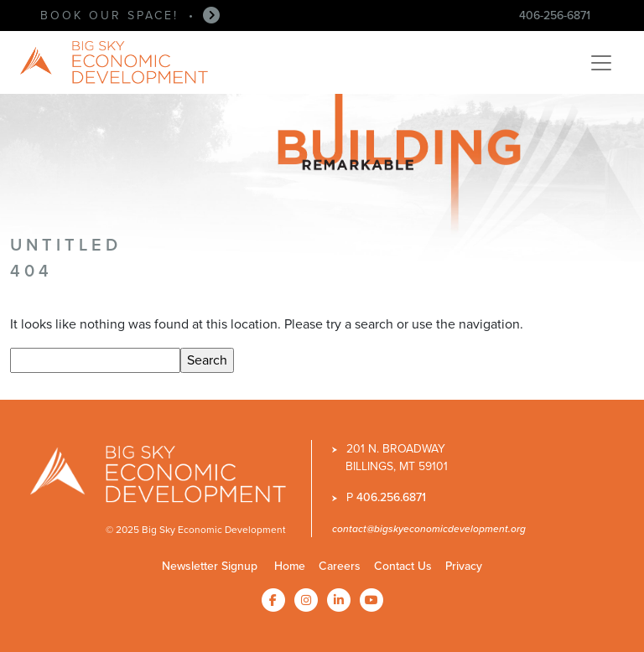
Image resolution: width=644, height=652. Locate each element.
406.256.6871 (391, 497)
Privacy (464, 566)
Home (290, 566)
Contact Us (403, 566)
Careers (340, 566)
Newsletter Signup (210, 566)
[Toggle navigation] (601, 63)
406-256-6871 (555, 16)
